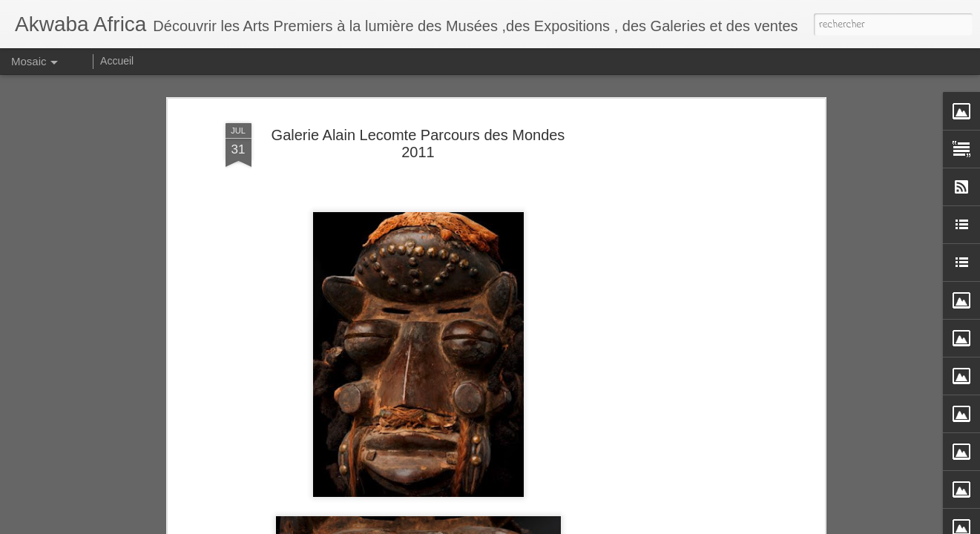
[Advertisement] (693, 222)
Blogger (646, 524)
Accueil (117, 61)
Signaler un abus (695, 524)
